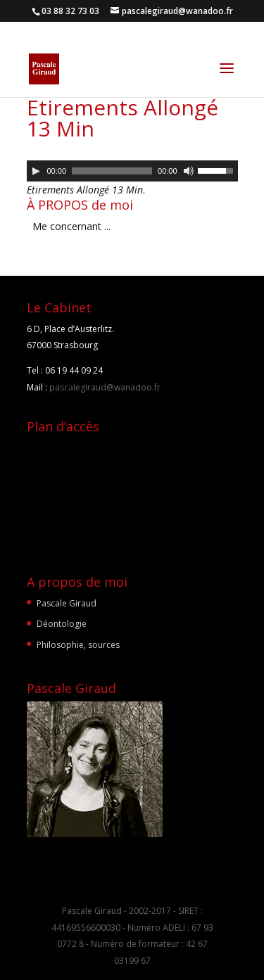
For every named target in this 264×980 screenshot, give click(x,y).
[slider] (112, 171)
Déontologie (62, 624)
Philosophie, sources (78, 645)
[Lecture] (36, 171)
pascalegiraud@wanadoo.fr (104, 387)
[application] (132, 171)
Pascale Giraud (67, 603)
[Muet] (189, 171)
